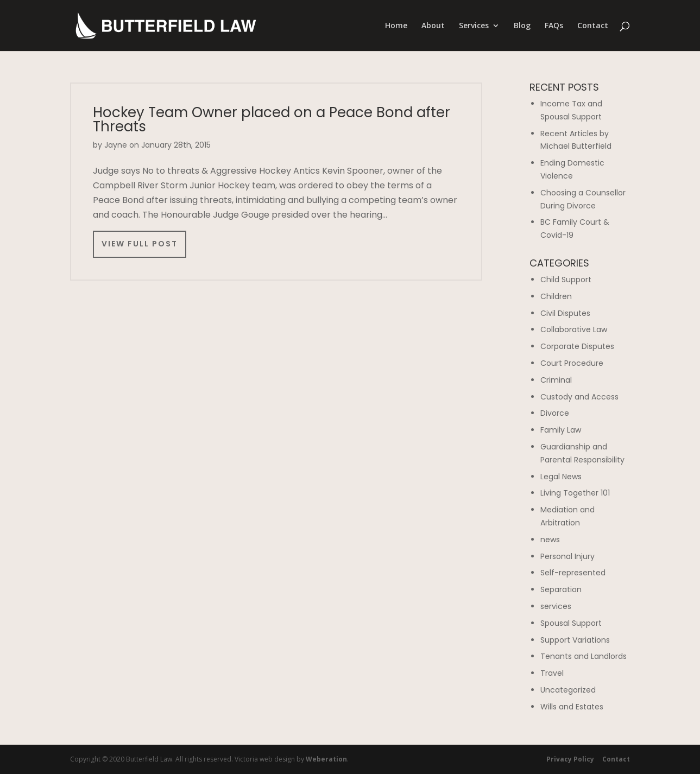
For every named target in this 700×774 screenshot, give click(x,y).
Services (474, 26)
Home (396, 26)
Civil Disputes (565, 313)
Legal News (561, 477)
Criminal (556, 380)
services (556, 606)
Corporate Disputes (577, 346)
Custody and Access (579, 397)
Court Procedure (572, 363)
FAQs (554, 26)
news (550, 540)
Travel (552, 673)
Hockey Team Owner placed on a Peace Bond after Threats (272, 119)
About (433, 26)
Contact (593, 26)
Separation (561, 589)
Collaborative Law (574, 329)
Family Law (561, 430)
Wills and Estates (572, 707)
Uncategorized (568, 690)
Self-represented (573, 573)
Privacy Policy (570, 759)
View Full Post (140, 244)
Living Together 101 (575, 493)
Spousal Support (571, 623)
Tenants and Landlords (584, 656)
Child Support (566, 280)
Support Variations (575, 640)
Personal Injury (567, 556)
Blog (522, 26)
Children (556, 296)
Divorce (555, 413)
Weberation (326, 759)
